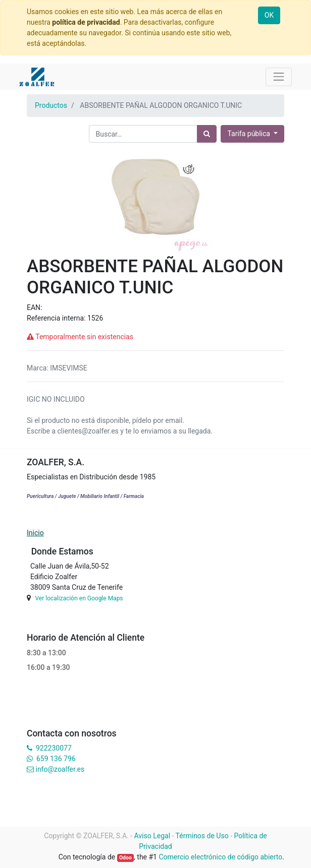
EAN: (34, 307)
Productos (51, 105)
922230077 (54, 748)
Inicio (35, 533)
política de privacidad (86, 22)
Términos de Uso (202, 836)
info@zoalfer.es (60, 769)
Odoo (125, 858)
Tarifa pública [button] (249, 134)
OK (269, 15)
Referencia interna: (57, 318)
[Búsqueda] (207, 134)
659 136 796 (56, 759)
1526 (95, 318)
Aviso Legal (152, 836)
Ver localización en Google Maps (79, 598)
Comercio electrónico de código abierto (220, 857)
